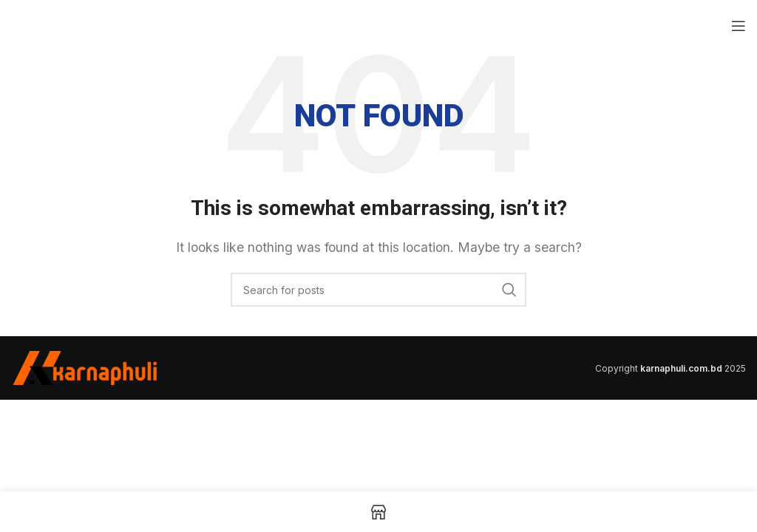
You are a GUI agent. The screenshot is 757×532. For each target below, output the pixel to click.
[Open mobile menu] (739, 26)
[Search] (378, 290)
